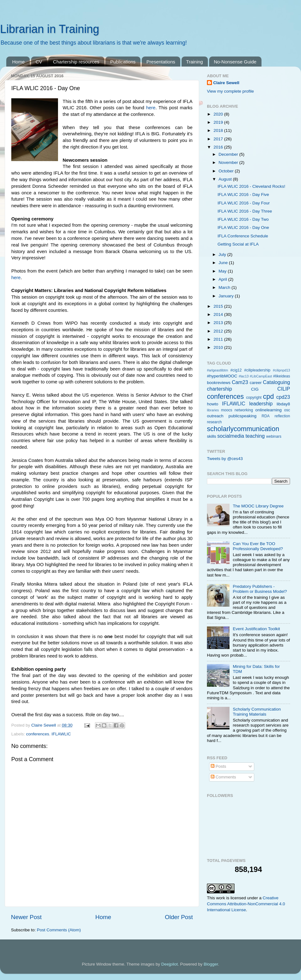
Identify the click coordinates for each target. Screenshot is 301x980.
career (256, 383)
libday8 (283, 404)
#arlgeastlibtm (217, 370)
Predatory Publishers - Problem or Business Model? (260, 589)
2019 (219, 122)
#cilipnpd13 (281, 370)
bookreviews (219, 383)
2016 (219, 147)
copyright (254, 398)
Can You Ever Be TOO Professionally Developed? (258, 546)
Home (18, 62)
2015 (219, 306)
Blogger (211, 964)
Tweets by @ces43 (225, 459)
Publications (123, 62)
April (223, 279)
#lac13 (244, 376)
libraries (213, 410)
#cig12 (236, 370)
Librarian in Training (50, 29)
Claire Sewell (226, 83)
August (226, 179)
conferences (38, 734)
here (151, 108)
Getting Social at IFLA (238, 244)
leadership (261, 403)
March (225, 287)
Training (195, 62)
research (214, 422)
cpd (269, 396)
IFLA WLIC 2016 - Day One (243, 227)
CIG (255, 389)
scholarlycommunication (243, 429)
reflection (282, 416)
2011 (219, 339)
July (223, 254)
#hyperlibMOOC (222, 376)
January (227, 296)
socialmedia (231, 436)
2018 (219, 130)
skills (211, 436)
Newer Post (26, 917)
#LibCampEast (261, 376)
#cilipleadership (257, 370)
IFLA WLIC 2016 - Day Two (243, 219)
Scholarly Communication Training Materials (257, 712)
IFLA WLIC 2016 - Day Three (245, 211)
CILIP (284, 389)
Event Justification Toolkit (256, 629)
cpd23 (283, 397)
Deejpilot (169, 964)
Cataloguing (277, 382)
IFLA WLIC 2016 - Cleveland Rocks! (251, 186)
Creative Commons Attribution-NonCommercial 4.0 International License (246, 904)
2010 (219, 347)
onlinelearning (268, 410)
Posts (219, 766)
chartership (219, 389)
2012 (219, 331)
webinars (274, 436)
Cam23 (240, 382)
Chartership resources (76, 62)
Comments (223, 777)
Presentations (161, 62)
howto (213, 404)
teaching (255, 436)
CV (39, 62)
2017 (219, 139)
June (224, 263)
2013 (219, 323)
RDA (266, 416)
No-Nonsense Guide (235, 62)
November (229, 162)
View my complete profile (230, 91)
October (227, 171)
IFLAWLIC (61, 734)
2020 (219, 114)
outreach (215, 416)
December (229, 154)
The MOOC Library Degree (258, 506)
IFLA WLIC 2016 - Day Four (244, 203)
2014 (219, 314)
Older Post (179, 917)
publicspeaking (243, 416)
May (223, 271)
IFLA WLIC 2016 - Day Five (243, 195)
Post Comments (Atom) (59, 930)
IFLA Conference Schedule (243, 236)
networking (244, 410)
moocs (227, 410)
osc (287, 410)
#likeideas (282, 376)
